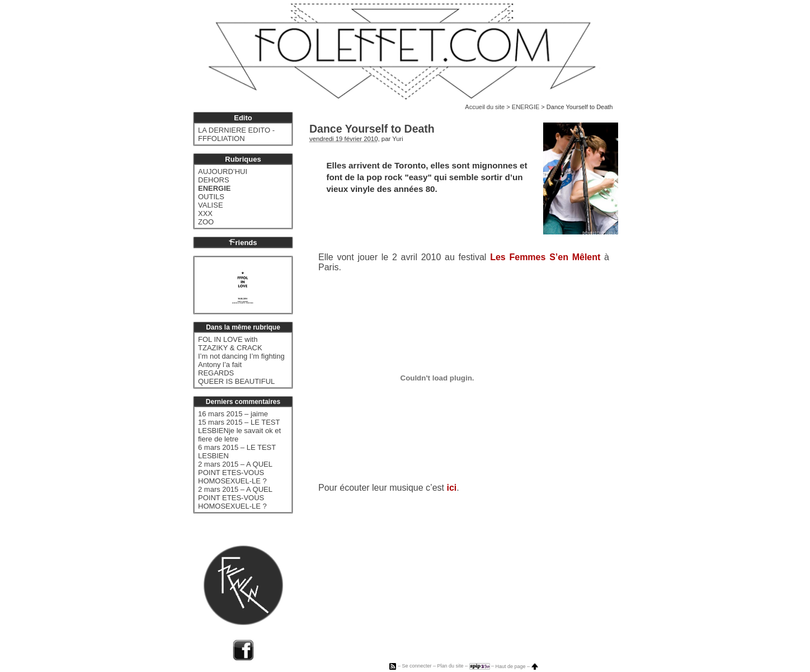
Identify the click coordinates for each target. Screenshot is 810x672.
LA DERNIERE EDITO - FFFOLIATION (236, 134)
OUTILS (211, 197)
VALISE (211, 205)
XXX (205, 213)
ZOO (206, 222)
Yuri (398, 139)
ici (451, 488)
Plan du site (450, 666)
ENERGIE (526, 107)
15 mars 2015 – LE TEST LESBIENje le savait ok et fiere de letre (239, 431)
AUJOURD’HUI (223, 171)
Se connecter (416, 666)
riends (243, 243)
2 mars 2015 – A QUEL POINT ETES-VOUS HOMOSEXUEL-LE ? (235, 473)
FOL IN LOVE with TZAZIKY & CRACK (230, 344)
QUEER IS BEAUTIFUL (236, 381)
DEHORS (214, 180)
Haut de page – (517, 666)
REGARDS (216, 373)
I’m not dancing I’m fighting (241, 356)
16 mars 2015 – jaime (233, 414)
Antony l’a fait (220, 365)
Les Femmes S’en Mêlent (545, 257)
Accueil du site (485, 107)
